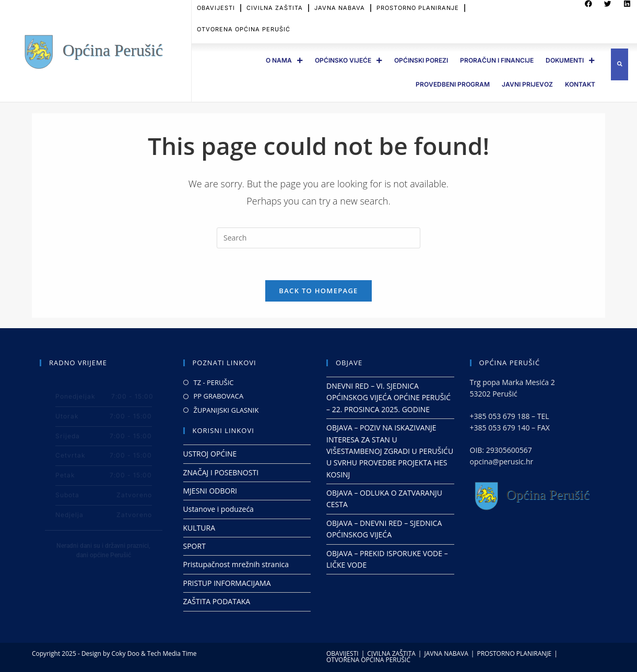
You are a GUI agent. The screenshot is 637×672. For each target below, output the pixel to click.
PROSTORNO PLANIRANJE (514, 653)
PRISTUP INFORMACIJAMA (227, 583)
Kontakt (580, 84)
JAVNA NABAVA (446, 653)
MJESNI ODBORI (210, 491)
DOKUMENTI (570, 61)
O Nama (284, 61)
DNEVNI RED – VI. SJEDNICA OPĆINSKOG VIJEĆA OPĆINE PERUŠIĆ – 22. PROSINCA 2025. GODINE (388, 398)
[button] (620, 64)
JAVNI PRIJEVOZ (527, 84)
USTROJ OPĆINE (210, 454)
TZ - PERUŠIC (214, 382)
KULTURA (199, 528)
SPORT (194, 546)
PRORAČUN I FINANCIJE (497, 60)
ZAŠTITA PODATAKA (217, 601)
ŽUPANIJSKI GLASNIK (226, 410)
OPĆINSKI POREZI (421, 60)
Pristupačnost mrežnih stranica (236, 564)
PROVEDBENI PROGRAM (453, 84)
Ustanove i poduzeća (219, 509)
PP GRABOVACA (219, 396)
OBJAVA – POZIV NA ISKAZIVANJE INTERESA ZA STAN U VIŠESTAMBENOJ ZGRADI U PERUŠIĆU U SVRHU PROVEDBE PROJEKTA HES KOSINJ (390, 451)
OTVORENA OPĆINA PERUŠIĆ (244, 26)
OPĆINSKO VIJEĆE (349, 61)
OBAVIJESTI (343, 653)
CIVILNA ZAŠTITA (391, 653)
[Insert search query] (318, 238)
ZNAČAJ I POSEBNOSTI (221, 472)
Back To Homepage (318, 291)
